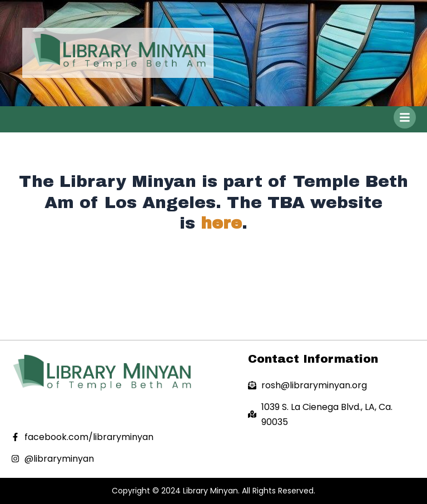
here (221, 223)
